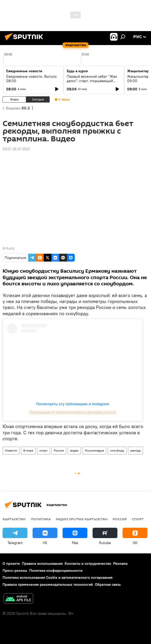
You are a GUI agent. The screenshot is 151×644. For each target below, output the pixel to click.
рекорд (135, 450)
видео (74, 450)
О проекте (11, 563)
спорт (43, 450)
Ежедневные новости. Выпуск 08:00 (31, 79)
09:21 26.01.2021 (16, 149)
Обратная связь (108, 584)
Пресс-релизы (15, 570)
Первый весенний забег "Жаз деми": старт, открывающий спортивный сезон (92, 81)
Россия (59, 450)
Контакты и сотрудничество (88, 563)
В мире (28, 450)
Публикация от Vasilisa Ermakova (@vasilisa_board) (73, 413)
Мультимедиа (94, 450)
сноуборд (117, 450)
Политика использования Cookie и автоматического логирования (58, 577)
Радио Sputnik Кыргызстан (82, 519)
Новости (11, 450)
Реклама (120, 563)
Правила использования (42, 563)
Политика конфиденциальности (56, 570)
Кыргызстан (14, 519)
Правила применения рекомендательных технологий (48, 584)
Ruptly (10, 248)
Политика (41, 519)
